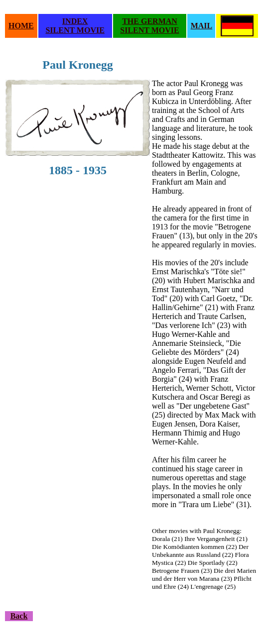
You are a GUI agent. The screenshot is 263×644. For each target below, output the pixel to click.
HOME (21, 26)
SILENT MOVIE (75, 30)
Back (19, 616)
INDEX (75, 21)
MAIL (202, 26)
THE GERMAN (150, 21)
